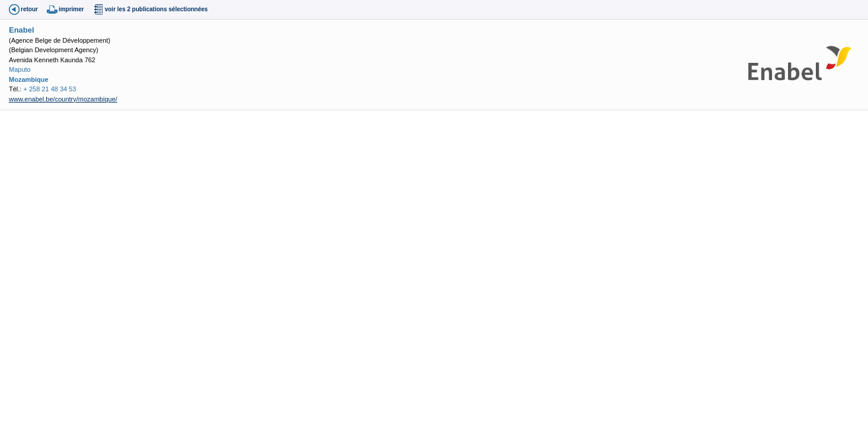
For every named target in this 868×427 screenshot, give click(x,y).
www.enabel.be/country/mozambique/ (63, 99)
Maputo (20, 69)
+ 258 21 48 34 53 (49, 89)
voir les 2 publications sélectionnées (156, 9)
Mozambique (29, 79)
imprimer (71, 9)
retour (29, 9)
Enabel (22, 30)
